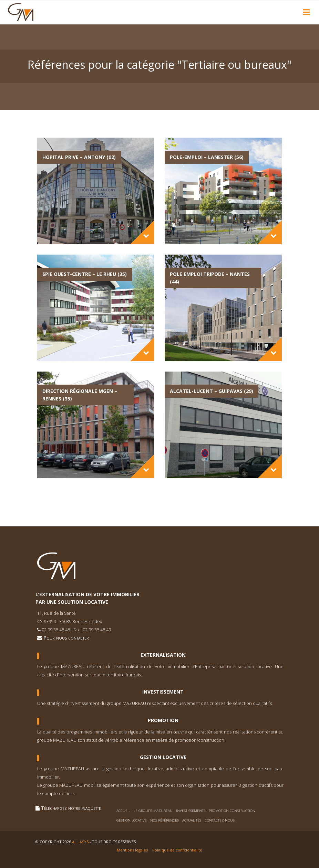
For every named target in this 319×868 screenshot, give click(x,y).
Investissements (191, 811)
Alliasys (80, 842)
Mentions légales (132, 850)
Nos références (164, 820)
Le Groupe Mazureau (153, 811)
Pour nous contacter (63, 638)
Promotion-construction (232, 811)
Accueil (123, 811)
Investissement (163, 692)
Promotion (163, 720)
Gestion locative (132, 820)
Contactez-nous (220, 820)
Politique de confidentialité (177, 850)
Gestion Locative (163, 757)
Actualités (192, 820)
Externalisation (163, 655)
